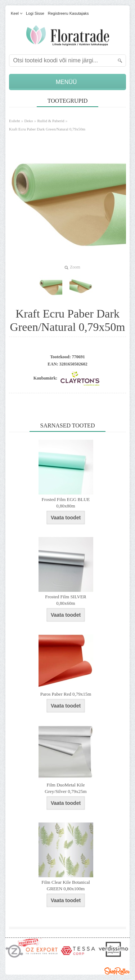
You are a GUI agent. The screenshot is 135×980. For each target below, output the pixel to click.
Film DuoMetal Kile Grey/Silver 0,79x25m (66, 788)
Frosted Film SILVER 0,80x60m (66, 600)
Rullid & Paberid (51, 121)
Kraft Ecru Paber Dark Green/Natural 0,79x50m (47, 129)
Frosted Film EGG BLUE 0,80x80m (66, 503)
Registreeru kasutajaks (68, 13)
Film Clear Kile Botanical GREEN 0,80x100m (66, 885)
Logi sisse (35, 13)
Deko (29, 121)
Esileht (15, 121)
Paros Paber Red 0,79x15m (66, 694)
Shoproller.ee (117, 971)
